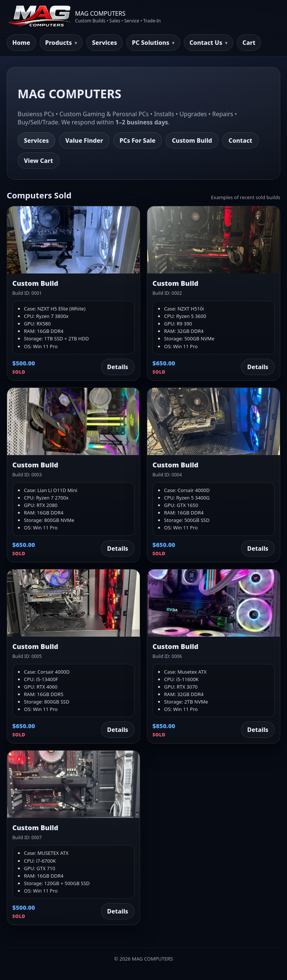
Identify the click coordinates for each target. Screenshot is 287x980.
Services (104, 43)
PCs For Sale (138, 140)
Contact (240, 140)
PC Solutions (151, 43)
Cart (249, 43)
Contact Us (206, 43)
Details (118, 367)
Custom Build (192, 140)
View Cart (38, 161)
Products (59, 43)
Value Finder (84, 140)
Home (21, 43)
